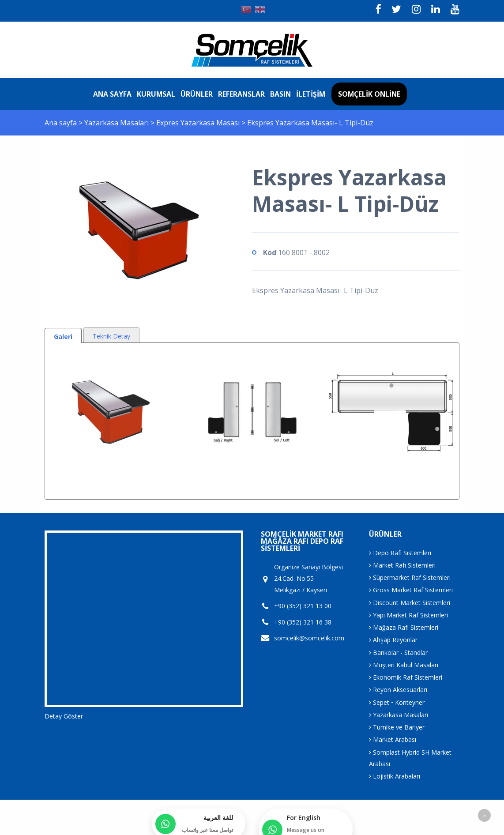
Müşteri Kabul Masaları (404, 665)
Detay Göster (64, 716)
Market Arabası (393, 739)
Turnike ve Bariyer (397, 727)
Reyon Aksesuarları (398, 690)
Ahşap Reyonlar (393, 640)
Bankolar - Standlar (398, 653)
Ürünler (197, 94)
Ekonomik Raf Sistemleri (406, 677)
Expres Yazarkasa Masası (199, 123)
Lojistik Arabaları (395, 776)
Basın (280, 94)
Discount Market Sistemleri (410, 603)
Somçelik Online (369, 94)
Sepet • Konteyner (397, 702)
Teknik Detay (111, 336)
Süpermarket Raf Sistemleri (410, 577)
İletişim (311, 94)
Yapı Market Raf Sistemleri (408, 615)
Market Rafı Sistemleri (402, 565)
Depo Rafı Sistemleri (400, 553)
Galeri (63, 337)
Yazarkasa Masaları (117, 123)
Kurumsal (156, 94)
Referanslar (241, 94)
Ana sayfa (112, 94)
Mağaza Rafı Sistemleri (404, 627)
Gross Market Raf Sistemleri (411, 590)
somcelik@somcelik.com (309, 638)
